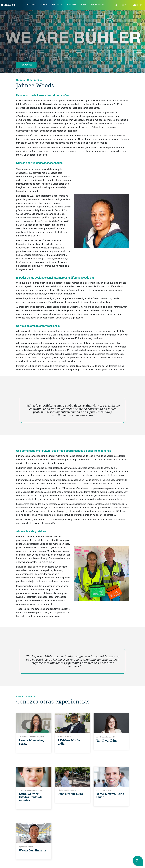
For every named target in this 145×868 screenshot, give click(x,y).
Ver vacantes (26, 65)
